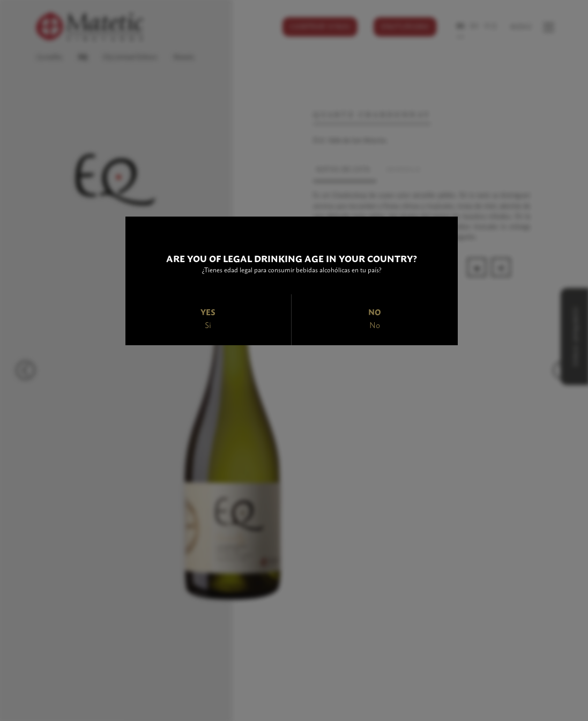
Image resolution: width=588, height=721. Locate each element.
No (375, 325)
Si (208, 325)
